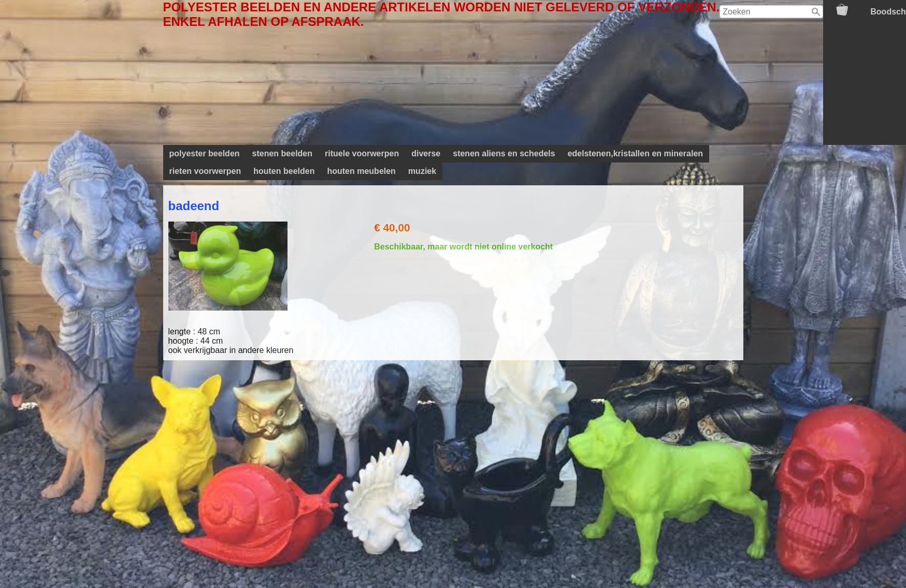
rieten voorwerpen (205, 171)
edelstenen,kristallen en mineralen (635, 153)
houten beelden (284, 171)
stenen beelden (282, 153)
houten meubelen (361, 171)
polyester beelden (205, 153)
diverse (426, 153)
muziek (422, 171)
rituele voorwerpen (362, 153)
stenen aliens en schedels (504, 153)
